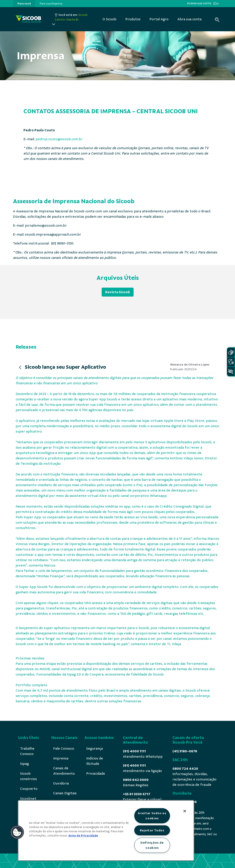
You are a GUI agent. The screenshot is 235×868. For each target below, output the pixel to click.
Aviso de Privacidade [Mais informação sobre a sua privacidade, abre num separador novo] (83, 836)
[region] (106, 830)
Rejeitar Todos (152, 830)
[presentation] (24, 4)
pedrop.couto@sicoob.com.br (59, 139)
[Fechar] (185, 811)
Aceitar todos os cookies (152, 816)
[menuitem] (24, 4)
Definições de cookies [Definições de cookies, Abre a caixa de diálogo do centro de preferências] (152, 845)
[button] (17, 832)
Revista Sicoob (118, 292)
